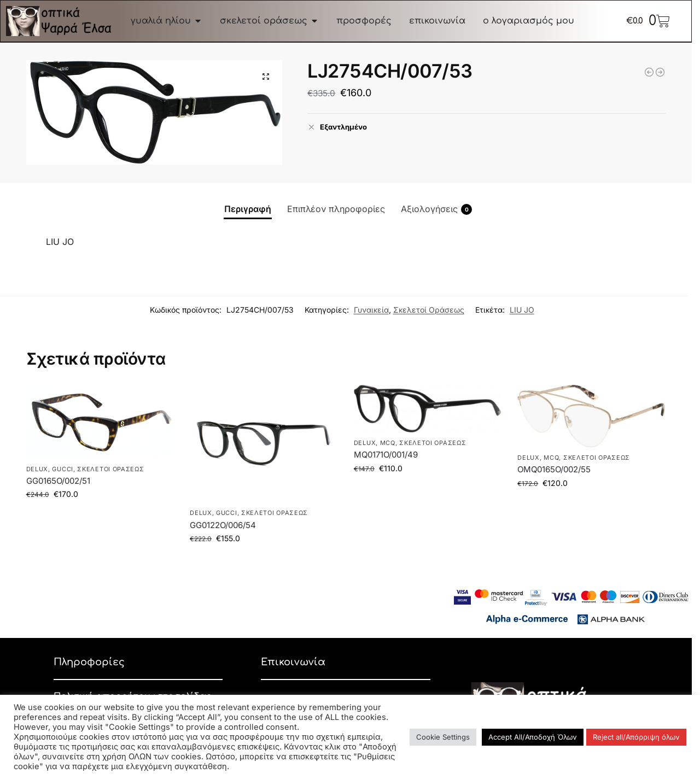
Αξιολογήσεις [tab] (436, 209)
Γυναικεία (371, 310)
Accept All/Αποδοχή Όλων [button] (533, 737)
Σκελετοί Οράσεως (429, 310)
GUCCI (63, 469)
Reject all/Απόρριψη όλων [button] (636, 737)
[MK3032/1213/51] (649, 72)
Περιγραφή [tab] (248, 209)
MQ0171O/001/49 (386, 455)
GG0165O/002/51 (58, 481)
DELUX (37, 469)
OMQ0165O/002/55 (554, 469)
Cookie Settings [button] (443, 737)
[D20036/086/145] (660, 72)
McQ (388, 443)
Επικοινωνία (293, 662)
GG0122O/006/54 (223, 525)
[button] (266, 77)
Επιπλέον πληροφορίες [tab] (336, 209)
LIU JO (522, 310)
